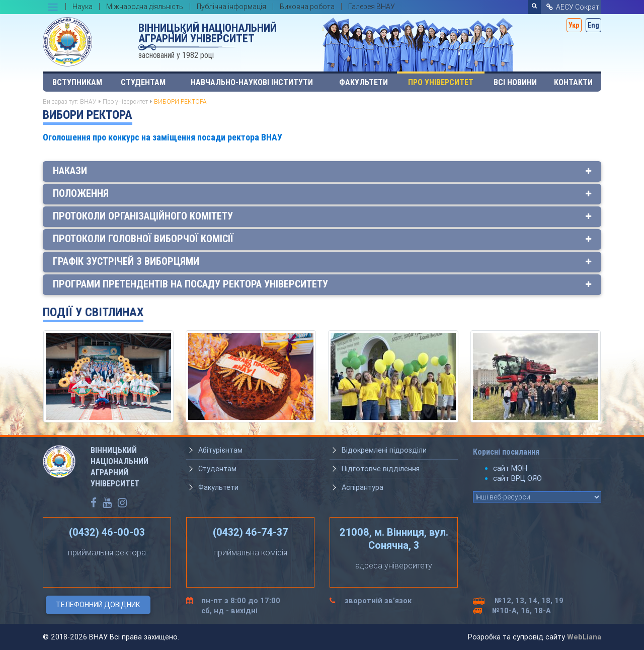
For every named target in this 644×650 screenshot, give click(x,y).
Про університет (441, 82)
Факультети (364, 82)
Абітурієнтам (220, 450)
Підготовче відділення (381, 469)
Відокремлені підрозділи (384, 450)
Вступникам (77, 82)
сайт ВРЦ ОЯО (517, 478)
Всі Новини (515, 82)
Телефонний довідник (98, 605)
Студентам (143, 82)
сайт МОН (510, 468)
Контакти (573, 82)
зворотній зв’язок (378, 601)
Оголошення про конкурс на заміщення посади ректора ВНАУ (163, 137)
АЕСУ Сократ (572, 7)
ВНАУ (88, 101)
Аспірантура (363, 487)
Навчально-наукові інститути (252, 82)
